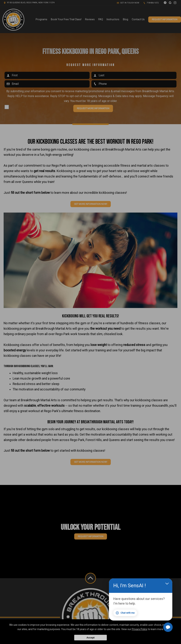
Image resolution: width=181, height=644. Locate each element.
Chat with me (135, 614)
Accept (90, 638)
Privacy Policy (140, 629)
